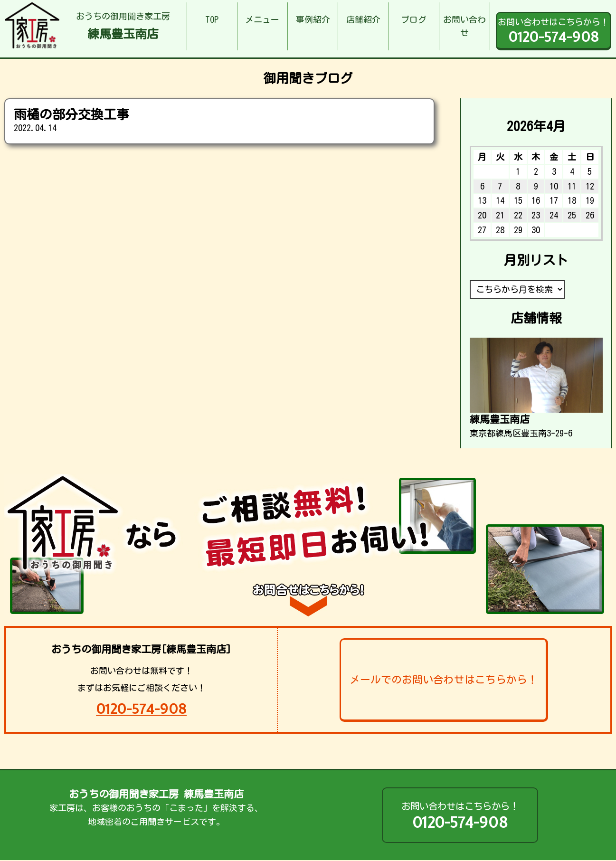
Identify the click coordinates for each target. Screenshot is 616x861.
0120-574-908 (141, 709)
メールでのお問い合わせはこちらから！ (444, 680)
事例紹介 (313, 19)
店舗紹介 (363, 19)
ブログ (414, 19)
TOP (212, 19)
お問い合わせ (464, 26)
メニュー (262, 19)
